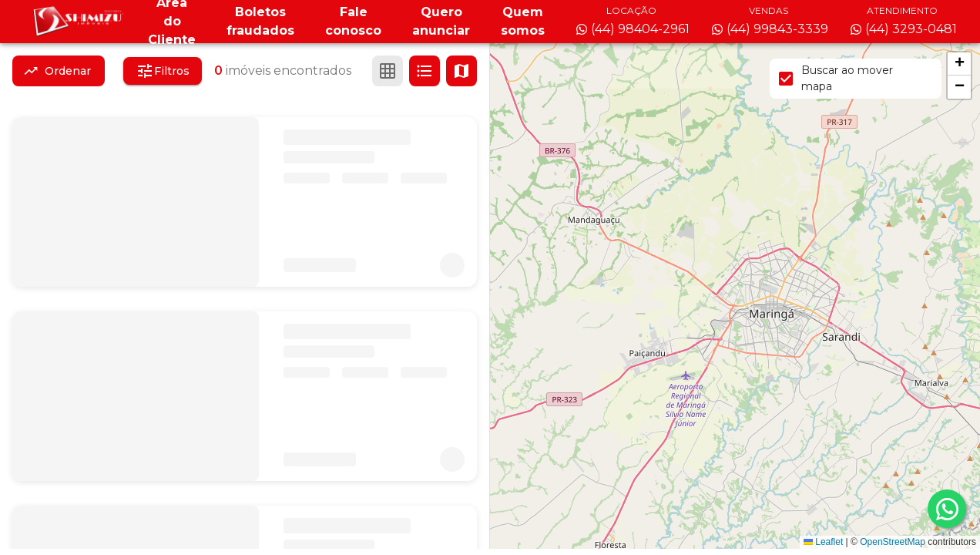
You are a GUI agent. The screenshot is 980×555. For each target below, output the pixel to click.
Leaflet (823, 542)
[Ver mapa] (461, 71)
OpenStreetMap (893, 542)
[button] (959, 64)
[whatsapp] (947, 509)
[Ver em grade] (388, 71)
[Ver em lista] (425, 71)
